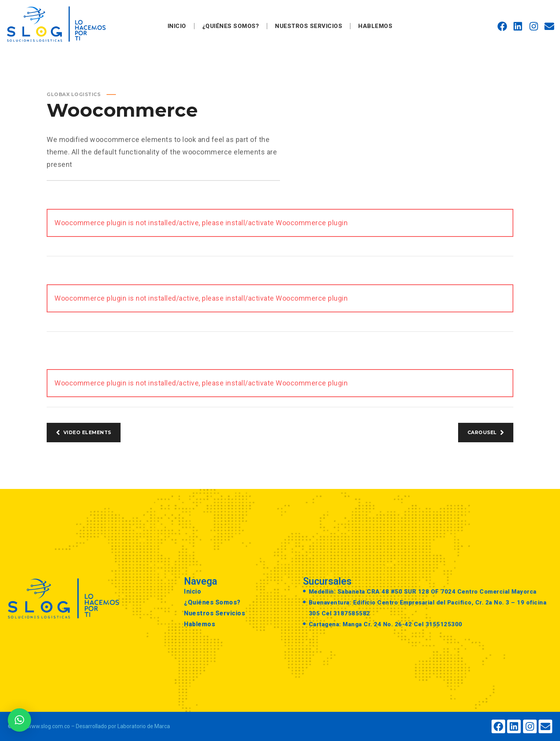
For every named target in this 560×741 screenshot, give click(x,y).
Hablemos (375, 26)
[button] (19, 720)
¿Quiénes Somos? (231, 26)
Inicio (177, 26)
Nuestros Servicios (309, 26)
